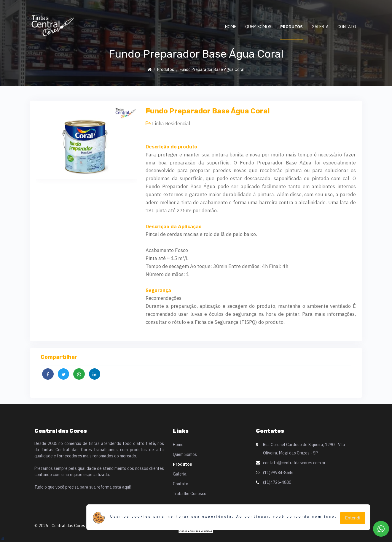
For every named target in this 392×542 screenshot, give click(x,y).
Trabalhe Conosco (190, 494)
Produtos (291, 27)
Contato (347, 27)
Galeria (320, 27)
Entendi (353, 518)
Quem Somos (258, 27)
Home (231, 27)
